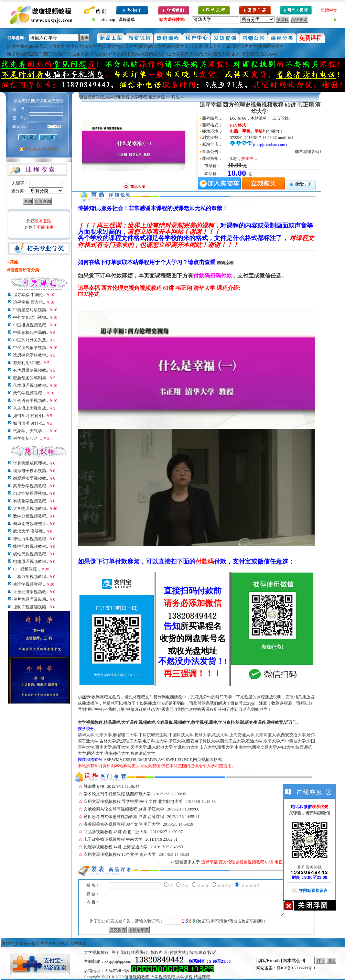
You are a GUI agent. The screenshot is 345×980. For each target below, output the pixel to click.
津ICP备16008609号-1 (296, 968)
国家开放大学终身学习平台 (44, 944)
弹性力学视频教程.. (31, 539)
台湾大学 (56, 46)
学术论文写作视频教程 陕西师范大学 (117, 794)
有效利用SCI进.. (28, 363)
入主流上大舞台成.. (31, 408)
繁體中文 (329, 10)
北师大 (182, 46)
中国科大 (75, 46)
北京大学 (268, 54)
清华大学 (93, 46)
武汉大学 (157, 46)
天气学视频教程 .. (29, 393)
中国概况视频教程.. (31, 325)
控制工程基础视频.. (31, 607)
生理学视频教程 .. (29, 584)
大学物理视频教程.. (31, 509)
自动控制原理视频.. (31, 493)
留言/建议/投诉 (203, 952)
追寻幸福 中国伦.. (29, 295)
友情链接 (10, 944)
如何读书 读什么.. (29, 423)
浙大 (143, 46)
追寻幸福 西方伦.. (29, 302)
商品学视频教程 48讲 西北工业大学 (116, 832)
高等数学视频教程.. (31, 486)
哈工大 (64, 54)
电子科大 (16, 54)
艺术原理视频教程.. (31, 385)
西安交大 (213, 46)
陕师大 (187, 54)
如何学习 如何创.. (29, 416)
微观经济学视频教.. (31, 478)
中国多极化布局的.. (31, 333)
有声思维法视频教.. (31, 370)
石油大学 (99, 54)
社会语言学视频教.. (31, 401)
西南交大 (153, 54)
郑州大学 (117, 54)
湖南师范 (250, 54)
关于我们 (120, 952)
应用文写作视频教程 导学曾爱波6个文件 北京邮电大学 (133, 802)
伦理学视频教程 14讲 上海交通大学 (116, 847)
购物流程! (226, 263)
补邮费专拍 (94, 786)
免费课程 (78, 944)
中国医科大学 (271, 46)
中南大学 (135, 54)
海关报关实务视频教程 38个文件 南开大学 (122, 824)
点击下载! (281, 118)
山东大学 (80, 54)
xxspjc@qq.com (118, 961)
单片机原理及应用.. (31, 599)
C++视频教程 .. (27, 569)
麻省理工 (38, 46)
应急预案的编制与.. (31, 378)
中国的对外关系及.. (31, 340)
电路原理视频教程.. (31, 562)
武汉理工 (34, 54)
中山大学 (171, 54)
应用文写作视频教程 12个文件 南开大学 (120, 854)
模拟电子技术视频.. (31, 471)
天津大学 (111, 46)
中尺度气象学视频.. (31, 348)
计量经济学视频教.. (31, 592)
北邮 (227, 46)
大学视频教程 (96, 952)
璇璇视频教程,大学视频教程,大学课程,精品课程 (122, 97)
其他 (175, 97)
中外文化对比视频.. (31, 317)
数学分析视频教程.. (31, 516)
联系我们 (139, 952)
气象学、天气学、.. (31, 431)
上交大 (196, 46)
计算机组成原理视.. (31, 463)
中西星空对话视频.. (31, 310)
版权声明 (159, 952)
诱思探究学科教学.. (31, 355)
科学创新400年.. (28, 438)
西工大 (50, 54)
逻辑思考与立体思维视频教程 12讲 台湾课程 (124, 817)
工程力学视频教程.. (31, 577)
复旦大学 (129, 46)
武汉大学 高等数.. (29, 531)
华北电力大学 (245, 46)
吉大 (236, 54)
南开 (171, 46)
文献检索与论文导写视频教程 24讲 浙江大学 (124, 809)
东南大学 (203, 54)
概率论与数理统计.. (31, 524)
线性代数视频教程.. (31, 546)
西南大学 (222, 54)
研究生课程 (18, 46)
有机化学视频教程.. (31, 501)
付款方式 (178, 952)
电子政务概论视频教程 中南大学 (113, 839)
